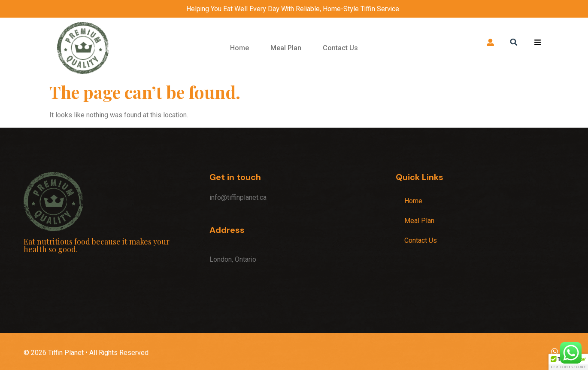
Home (239, 48)
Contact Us (340, 48)
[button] (514, 42)
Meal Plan (286, 48)
